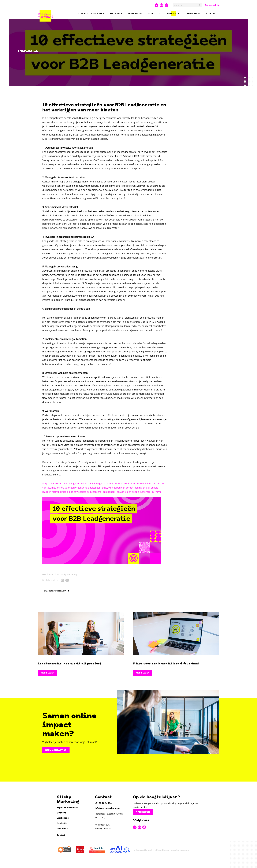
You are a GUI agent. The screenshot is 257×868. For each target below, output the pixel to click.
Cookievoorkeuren (180, 850)
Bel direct (210, 5)
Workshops (135, 13)
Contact (212, 13)
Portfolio (155, 13)
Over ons (116, 13)
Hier (129, 194)
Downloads (193, 13)
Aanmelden (143, 812)
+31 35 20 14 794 (103, 803)
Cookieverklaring (161, 850)
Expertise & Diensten (91, 13)
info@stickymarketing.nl (108, 808)
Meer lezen (48, 673)
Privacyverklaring (142, 850)
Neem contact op (56, 750)
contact (47, 488)
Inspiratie (173, 13)
